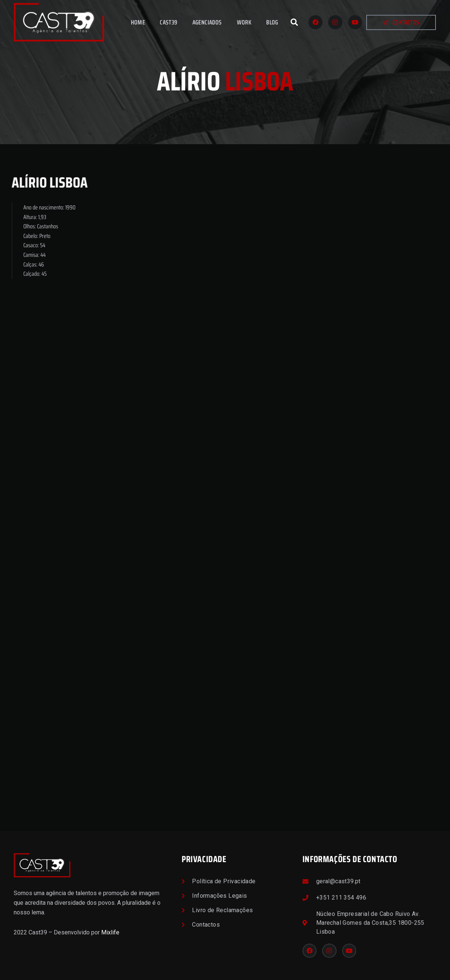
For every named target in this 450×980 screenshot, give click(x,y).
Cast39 (168, 22)
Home (138, 22)
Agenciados (207, 22)
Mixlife (110, 932)
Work (244, 22)
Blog (272, 22)
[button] (294, 22)
